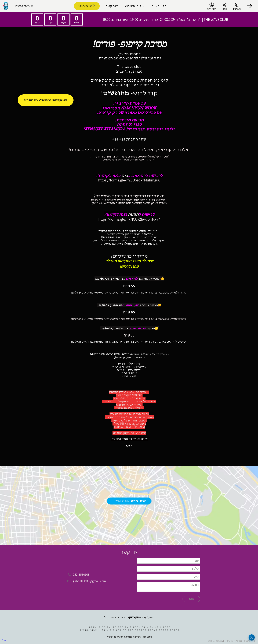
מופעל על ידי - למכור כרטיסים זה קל (129, 617)
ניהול (5, 640)
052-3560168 (81, 575)
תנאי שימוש (250, 641)
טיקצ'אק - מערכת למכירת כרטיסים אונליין (129, 637)
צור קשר (112, 6)
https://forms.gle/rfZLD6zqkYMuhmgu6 (129, 180)
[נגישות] (251, 637)
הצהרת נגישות (216, 641)
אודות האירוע (135, 6)
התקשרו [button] (237, 9)
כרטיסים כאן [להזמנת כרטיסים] (84, 6)
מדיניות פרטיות (234, 641)
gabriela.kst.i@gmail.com (89, 581)
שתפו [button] (224, 9)
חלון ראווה (159, 6)
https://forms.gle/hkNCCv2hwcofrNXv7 (129, 219)
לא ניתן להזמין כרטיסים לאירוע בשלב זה (45, 100)
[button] (249, 6)
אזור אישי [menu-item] (211, 6)
